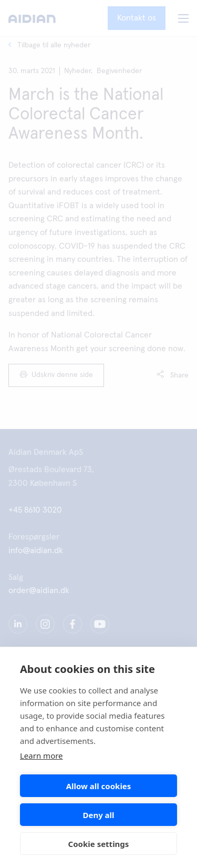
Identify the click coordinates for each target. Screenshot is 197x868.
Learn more (42, 755)
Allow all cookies (99, 786)
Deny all (98, 815)
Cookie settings (99, 844)
